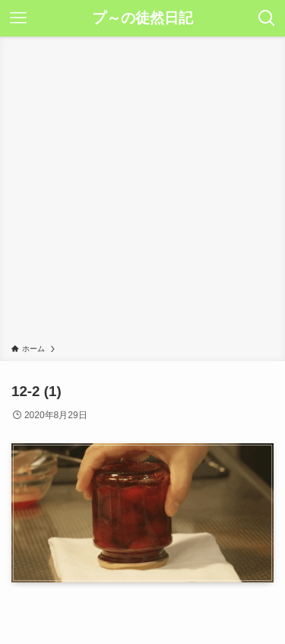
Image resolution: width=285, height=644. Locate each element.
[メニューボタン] (18, 18)
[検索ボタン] (267, 18)
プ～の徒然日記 (142, 19)
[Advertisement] (142, 193)
